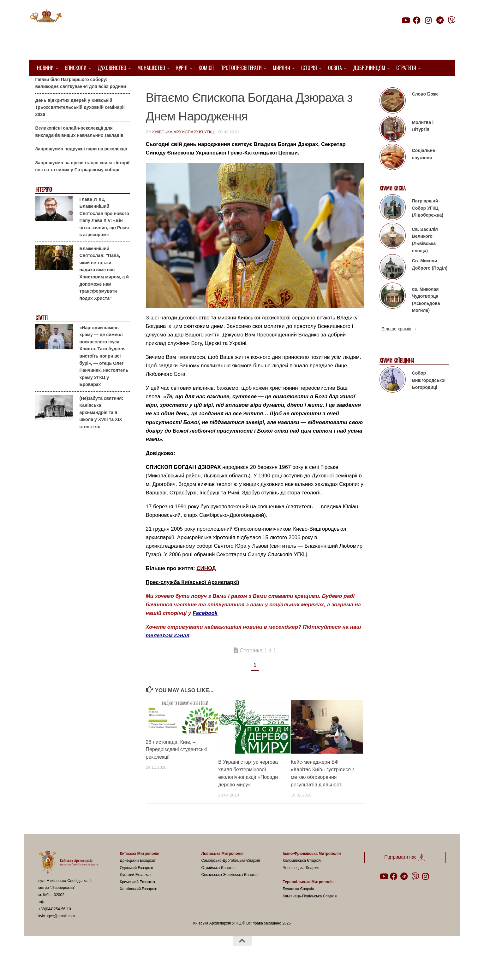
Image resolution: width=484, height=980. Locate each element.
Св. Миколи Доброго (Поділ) (430, 280)
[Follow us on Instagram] (428, 20)
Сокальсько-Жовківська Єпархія (230, 891)
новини (224, 85)
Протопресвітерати (241, 68)
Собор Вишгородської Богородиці (429, 396)
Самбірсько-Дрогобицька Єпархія (231, 877)
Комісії (206, 68)
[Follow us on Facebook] (417, 20)
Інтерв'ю (44, 206)
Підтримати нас (411, 33)
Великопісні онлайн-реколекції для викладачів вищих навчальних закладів (79, 148)
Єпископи (76, 68)
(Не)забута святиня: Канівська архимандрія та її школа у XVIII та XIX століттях (102, 428)
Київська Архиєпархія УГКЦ (183, 148)
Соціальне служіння (424, 170)
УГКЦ (244, 85)
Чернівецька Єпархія (301, 884)
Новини (45, 68)
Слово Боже (425, 110)
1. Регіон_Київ (164, 85)
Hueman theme (113, 967)
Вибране (197, 85)
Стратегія (406, 68)
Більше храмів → (399, 345)
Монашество (151, 68)
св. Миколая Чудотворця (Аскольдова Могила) (426, 316)
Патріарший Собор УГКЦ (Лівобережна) (428, 224)
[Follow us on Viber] (451, 20)
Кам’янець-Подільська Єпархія (310, 912)
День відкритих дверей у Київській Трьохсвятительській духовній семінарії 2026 (80, 123)
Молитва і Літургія (423, 142)
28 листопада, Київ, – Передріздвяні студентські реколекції (176, 765)
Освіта (335, 68)
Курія (182, 68)
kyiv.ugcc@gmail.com (57, 932)
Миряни (281, 68)
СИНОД (206, 584)
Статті (42, 334)
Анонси (43, 86)
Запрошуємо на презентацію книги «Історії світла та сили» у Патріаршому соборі (82, 182)
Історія (309, 68)
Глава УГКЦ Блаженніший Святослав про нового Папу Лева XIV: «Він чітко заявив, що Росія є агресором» (104, 233)
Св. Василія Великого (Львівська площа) (425, 256)
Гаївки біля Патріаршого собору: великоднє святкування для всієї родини (81, 99)
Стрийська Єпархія (218, 884)
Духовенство (112, 68)
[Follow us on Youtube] (405, 20)
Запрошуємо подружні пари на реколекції (81, 165)
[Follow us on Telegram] (440, 20)
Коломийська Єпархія (302, 877)
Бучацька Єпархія (299, 905)
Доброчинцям (369, 68)
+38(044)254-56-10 (55, 925)
